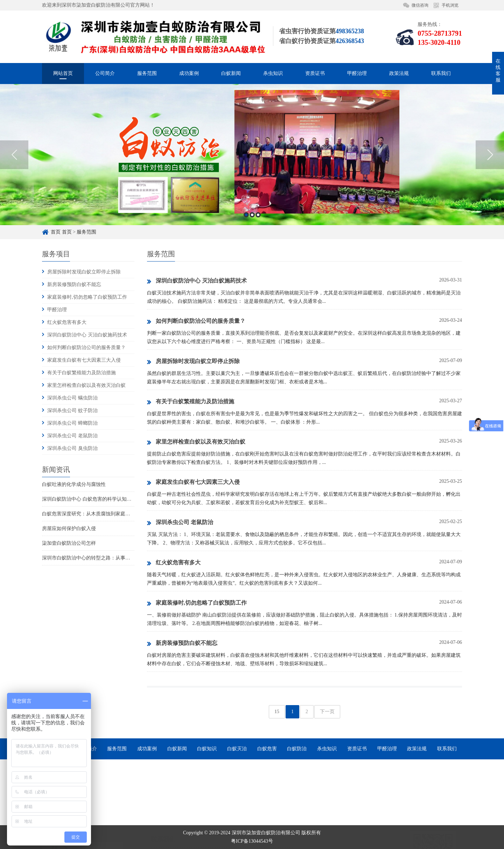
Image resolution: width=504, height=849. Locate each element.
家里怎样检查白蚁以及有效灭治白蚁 (86, 385)
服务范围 (147, 73)
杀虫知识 (273, 73)
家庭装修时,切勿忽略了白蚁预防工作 (87, 297)
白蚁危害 (267, 749)
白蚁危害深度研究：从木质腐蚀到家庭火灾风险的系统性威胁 (108, 514)
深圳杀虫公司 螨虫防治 (72, 398)
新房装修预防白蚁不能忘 (74, 284)
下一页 (327, 712)
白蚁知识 (207, 749)
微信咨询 (420, 5)
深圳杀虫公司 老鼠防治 (72, 436)
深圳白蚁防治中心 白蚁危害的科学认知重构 (89, 499)
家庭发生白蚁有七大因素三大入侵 (84, 360)
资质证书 (315, 73)
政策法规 (399, 73)
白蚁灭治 (237, 749)
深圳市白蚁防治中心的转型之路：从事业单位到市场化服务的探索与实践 (120, 558)
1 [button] (246, 263)
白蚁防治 (297, 749)
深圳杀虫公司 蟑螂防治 (72, 423)
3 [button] (258, 263)
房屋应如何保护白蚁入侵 (69, 528)
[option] (252, 203)
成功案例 (189, 73)
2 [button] (252, 263)
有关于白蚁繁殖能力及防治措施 (82, 373)
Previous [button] (14, 203)
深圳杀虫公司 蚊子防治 (72, 410)
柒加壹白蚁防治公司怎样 (69, 543)
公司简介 (105, 73)
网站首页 (63, 73)
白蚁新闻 (231, 73)
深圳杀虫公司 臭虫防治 (72, 448)
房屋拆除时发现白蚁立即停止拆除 (84, 272)
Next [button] (490, 203)
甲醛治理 (357, 73)
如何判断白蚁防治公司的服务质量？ (86, 347)
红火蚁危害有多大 (67, 322)
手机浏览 (450, 5)
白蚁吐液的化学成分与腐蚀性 (74, 484)
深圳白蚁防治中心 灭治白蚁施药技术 (87, 335)
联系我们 (441, 73)
